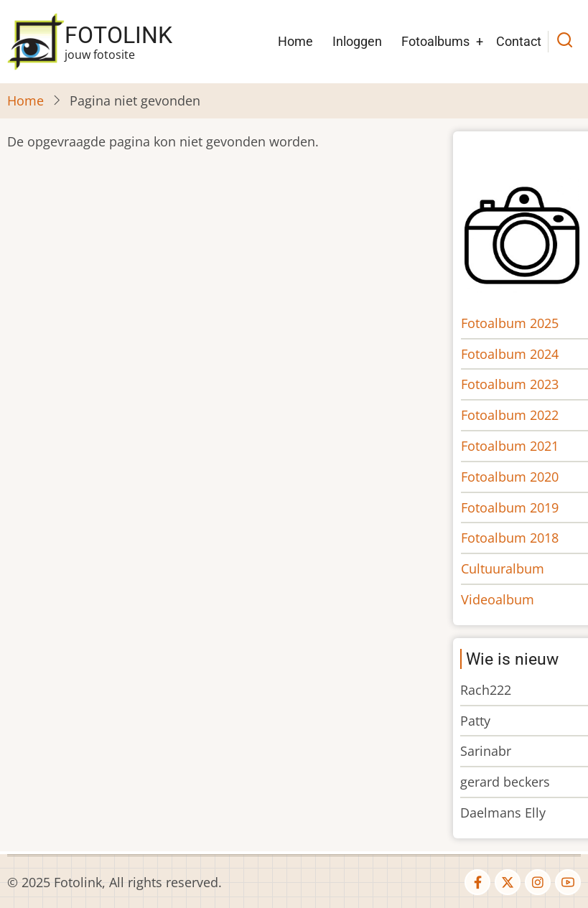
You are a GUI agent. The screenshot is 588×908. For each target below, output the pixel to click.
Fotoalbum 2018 (513, 538)
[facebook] (477, 882)
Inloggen (357, 41)
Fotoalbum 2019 (513, 507)
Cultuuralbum (506, 568)
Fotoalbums (435, 41)
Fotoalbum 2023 (513, 384)
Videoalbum (501, 599)
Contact (519, 41)
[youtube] (568, 882)
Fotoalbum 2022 (513, 415)
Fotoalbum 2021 (513, 446)
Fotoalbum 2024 (513, 354)
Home (295, 41)
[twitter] (508, 882)
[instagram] (538, 882)
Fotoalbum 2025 (513, 323)
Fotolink (118, 35)
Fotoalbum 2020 (513, 477)
